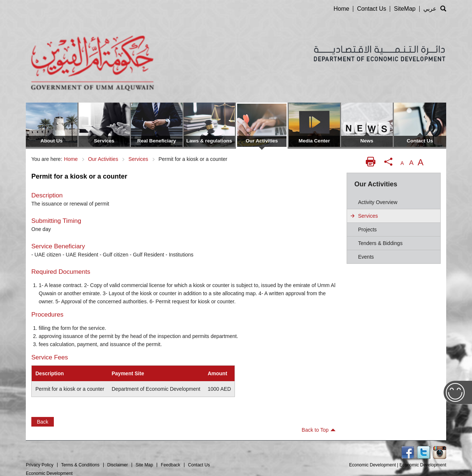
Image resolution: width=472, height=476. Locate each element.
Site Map (144, 465)
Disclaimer (118, 465)
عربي (430, 9)
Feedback (171, 465)
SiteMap (405, 9)
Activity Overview (378, 202)
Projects (367, 230)
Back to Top (319, 430)
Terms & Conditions (80, 465)
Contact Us (372, 9)
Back (43, 422)
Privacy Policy (40, 465)
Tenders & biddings (380, 243)
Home (341, 9)
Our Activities (103, 159)
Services (138, 159)
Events (366, 257)
